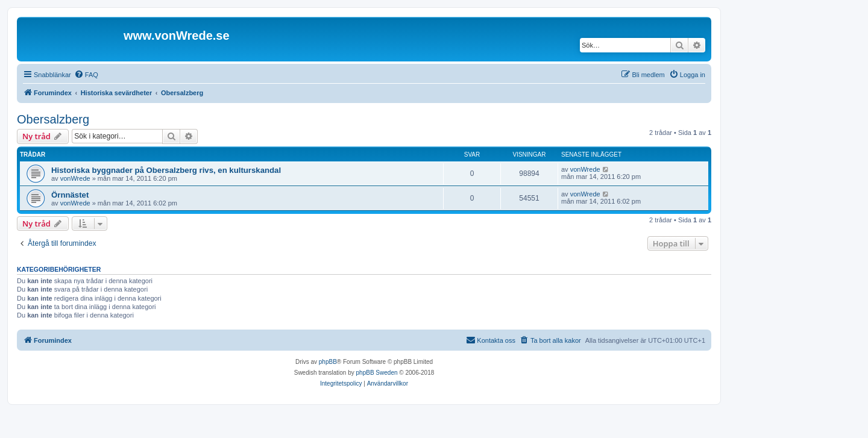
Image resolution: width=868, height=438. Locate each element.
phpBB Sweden (377, 373)
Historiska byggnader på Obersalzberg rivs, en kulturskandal (166, 170)
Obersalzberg (53, 119)
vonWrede (75, 178)
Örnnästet (70, 195)
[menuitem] (86, 75)
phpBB (328, 362)
